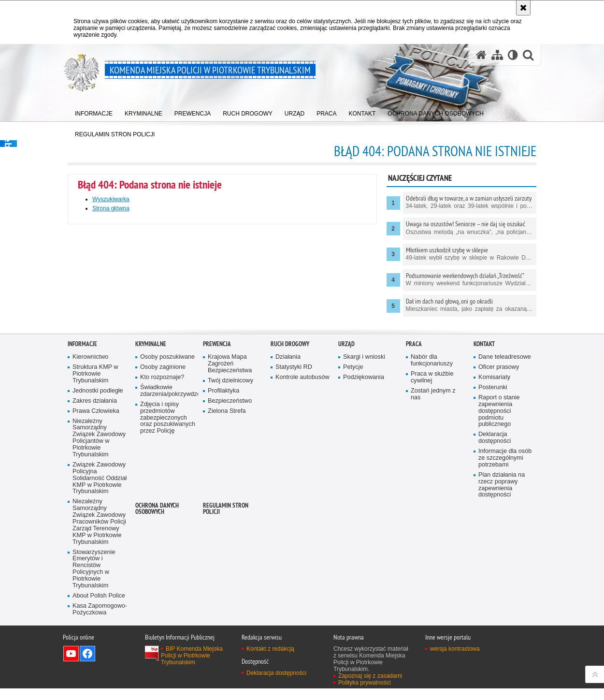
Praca (414, 483)
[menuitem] (94, 111)
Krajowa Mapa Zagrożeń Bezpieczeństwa (230, 503)
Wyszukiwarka (111, 199)
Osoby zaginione (163, 506)
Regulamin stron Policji (226, 648)
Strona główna (111, 208)
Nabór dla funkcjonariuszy (432, 500)
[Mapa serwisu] (497, 55)
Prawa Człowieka (96, 550)
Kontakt (484, 483)
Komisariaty (494, 517)
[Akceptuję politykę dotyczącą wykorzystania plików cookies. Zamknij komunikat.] (523, 8)
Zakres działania (95, 540)
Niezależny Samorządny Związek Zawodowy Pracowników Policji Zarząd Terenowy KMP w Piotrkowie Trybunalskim (99, 661)
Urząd (346, 483)
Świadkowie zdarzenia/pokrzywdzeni (168, 530)
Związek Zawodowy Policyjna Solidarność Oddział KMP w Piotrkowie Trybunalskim (100, 618)
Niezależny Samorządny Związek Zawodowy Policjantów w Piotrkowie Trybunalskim (99, 577)
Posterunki (493, 527)
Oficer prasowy (499, 506)
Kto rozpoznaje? (162, 517)
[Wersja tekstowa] (513, 55)
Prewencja (217, 483)
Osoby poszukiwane (167, 496)
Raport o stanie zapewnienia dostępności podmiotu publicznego (499, 550)
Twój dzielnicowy (230, 520)
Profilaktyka (223, 530)
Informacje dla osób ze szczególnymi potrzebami (505, 597)
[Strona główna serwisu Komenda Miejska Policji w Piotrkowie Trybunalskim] (481, 55)
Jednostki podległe (98, 530)
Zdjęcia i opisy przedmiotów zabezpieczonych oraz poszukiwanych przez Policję (168, 557)
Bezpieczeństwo (230, 540)
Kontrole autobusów (302, 517)
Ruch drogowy (290, 483)
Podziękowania (364, 517)
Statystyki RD (294, 506)
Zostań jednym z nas (433, 533)
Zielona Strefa (227, 550)
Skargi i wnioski (364, 496)
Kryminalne (151, 483)
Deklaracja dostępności (495, 577)
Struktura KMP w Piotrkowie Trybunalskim (95, 513)
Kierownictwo (90, 496)
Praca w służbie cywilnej (432, 517)
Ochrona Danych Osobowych (157, 648)
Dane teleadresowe (505, 496)
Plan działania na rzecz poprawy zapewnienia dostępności (502, 624)
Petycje (353, 506)
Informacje (82, 483)
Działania (288, 496)
